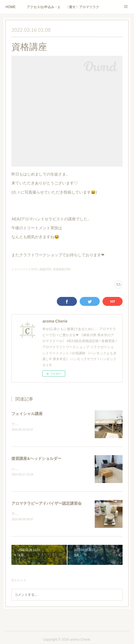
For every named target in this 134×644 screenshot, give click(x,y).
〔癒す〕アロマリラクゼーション (82, 7)
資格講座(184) (62, 269)
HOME (11, 7)
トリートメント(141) (24, 269)
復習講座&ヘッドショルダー (36, 459)
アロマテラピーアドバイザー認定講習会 (47, 504)
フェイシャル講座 (27, 414)
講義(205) (45, 269)
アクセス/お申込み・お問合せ (43, 7)
